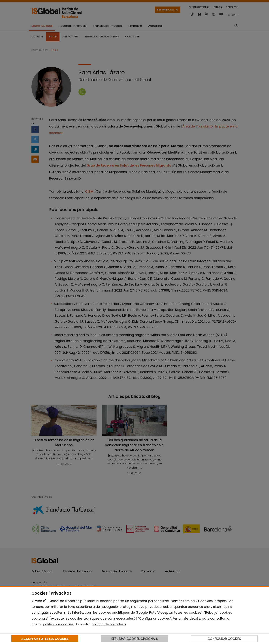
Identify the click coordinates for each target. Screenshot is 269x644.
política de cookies (58, 624)
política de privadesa (109, 624)
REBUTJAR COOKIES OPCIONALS (135, 639)
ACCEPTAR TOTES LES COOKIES (45, 639)
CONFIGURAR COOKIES (224, 639)
